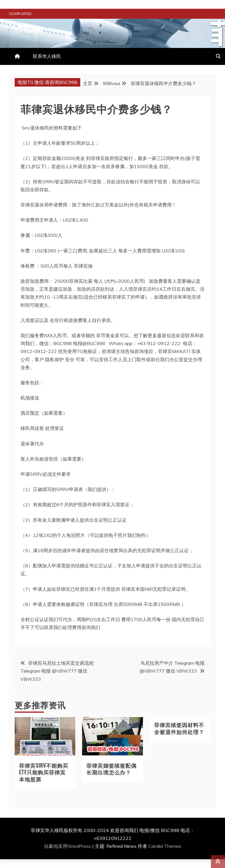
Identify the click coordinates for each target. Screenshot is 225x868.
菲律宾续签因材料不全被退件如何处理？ (179, 728)
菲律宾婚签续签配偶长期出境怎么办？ (111, 769)
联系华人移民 (47, 56)
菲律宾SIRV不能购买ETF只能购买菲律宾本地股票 (44, 772)
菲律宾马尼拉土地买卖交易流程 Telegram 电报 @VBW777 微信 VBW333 (57, 671)
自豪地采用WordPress (68, 846)
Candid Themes (165, 846)
